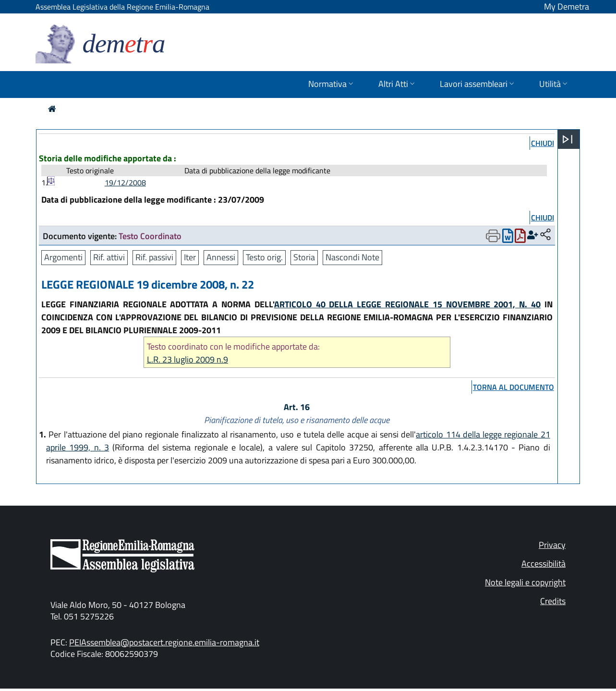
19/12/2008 (125, 182)
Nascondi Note (352, 257)
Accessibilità (544, 564)
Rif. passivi (154, 257)
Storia (304, 257)
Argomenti (63, 257)
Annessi (221, 257)
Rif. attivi (109, 257)
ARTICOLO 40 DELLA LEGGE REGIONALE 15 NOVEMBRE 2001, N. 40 (407, 304)
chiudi (543, 143)
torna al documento (513, 387)
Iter (190, 257)
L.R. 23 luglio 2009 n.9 (187, 359)
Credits (553, 601)
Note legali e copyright (525, 582)
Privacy (552, 545)
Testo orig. (264, 257)
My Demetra (567, 6)
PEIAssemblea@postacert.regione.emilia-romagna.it (164, 642)
